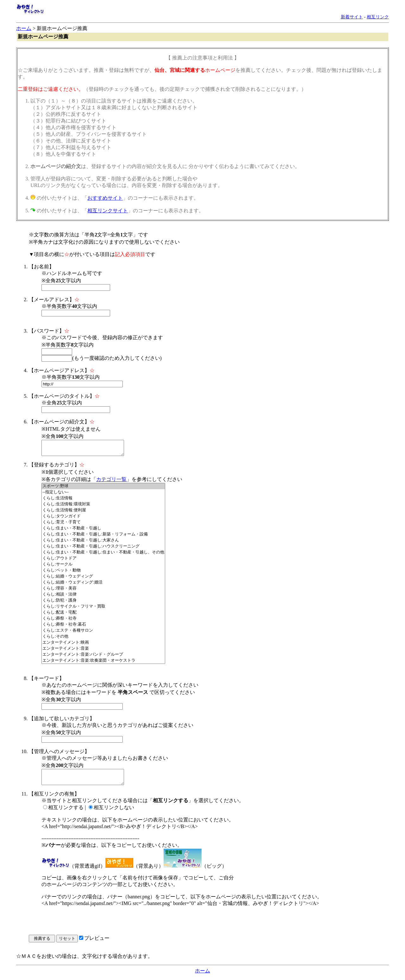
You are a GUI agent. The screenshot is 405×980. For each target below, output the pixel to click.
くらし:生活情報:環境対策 (103, 507)
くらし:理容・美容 (103, 591)
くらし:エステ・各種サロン (103, 633)
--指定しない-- (103, 495)
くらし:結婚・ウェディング (103, 579)
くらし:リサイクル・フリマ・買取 (103, 609)
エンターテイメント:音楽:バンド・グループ (103, 657)
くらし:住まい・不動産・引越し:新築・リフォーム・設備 (103, 537)
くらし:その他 (103, 639)
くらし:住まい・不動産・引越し (103, 531)
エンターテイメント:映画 (103, 645)
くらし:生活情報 (103, 501)
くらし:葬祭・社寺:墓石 (103, 627)
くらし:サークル (103, 567)
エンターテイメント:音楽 (103, 651)
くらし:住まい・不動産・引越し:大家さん (103, 543)
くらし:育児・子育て (103, 525)
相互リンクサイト (108, 211)
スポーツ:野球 (103, 489)
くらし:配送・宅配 (103, 615)
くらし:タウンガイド (103, 519)
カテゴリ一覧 (111, 482)
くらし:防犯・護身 (103, 603)
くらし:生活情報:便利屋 (103, 513)
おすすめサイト (105, 198)
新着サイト (352, 17)
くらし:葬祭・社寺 (103, 621)
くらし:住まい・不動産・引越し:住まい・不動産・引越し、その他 (103, 555)
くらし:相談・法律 (103, 597)
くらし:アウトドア (103, 561)
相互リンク (378, 17)
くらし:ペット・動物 (103, 573)
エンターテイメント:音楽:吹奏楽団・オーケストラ (103, 663)
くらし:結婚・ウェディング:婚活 (103, 585)
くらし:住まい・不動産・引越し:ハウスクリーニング (103, 549)
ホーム (24, 28)
